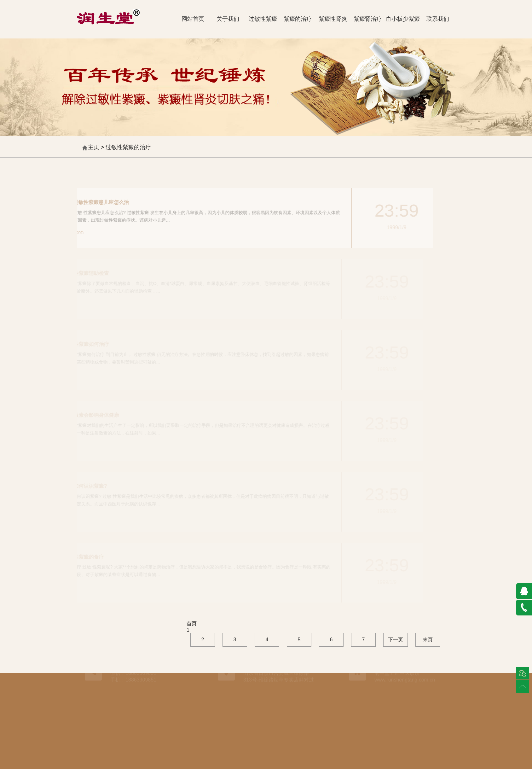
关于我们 (228, 19)
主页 (94, 147)
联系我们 (438, 19)
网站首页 (193, 19)
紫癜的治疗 (298, 19)
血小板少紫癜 (403, 19)
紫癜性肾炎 (333, 19)
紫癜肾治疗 (368, 19)
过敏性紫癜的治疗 (128, 147)
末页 (428, 640)
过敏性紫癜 (263, 19)
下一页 (396, 640)
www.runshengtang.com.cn (405, 677)
